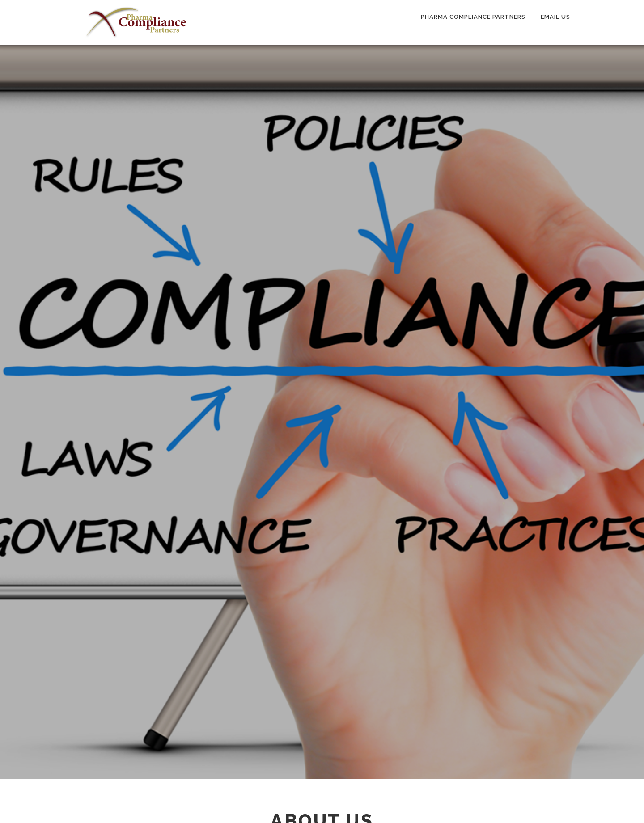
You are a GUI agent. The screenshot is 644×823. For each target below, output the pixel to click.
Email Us (555, 17)
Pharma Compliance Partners (473, 17)
